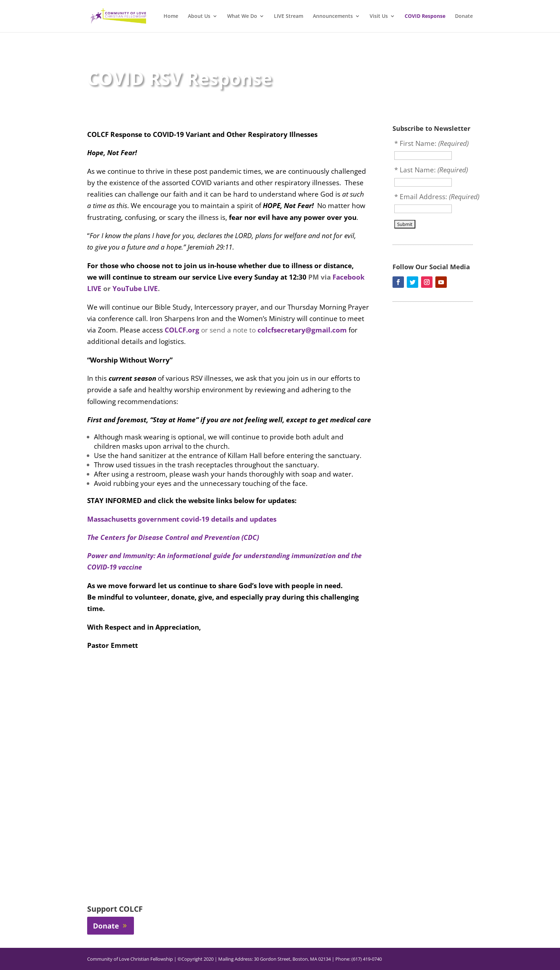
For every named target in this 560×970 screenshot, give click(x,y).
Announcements (333, 16)
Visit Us (379, 16)
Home (171, 16)
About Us (199, 16)
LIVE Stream (289, 16)
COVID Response (425, 16)
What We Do (242, 16)
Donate (464, 16)
